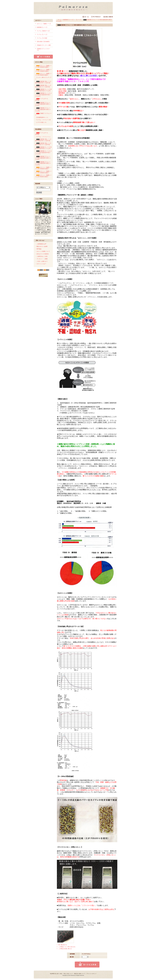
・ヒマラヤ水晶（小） (41, 122)
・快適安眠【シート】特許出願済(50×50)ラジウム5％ (43, 90)
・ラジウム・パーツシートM (43, 120)
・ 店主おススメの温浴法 (42, 254)
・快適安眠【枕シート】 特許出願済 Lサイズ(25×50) (43, 86)
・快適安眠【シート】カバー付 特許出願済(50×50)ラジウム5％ (43, 95)
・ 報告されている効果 (41, 246)
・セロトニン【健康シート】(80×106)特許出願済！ (43, 70)
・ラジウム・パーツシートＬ (43, 137)
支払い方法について (68, 974)
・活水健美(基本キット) (41, 117)
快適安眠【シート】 (42, 27)
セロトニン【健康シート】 (44, 24)
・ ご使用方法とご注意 (41, 256)
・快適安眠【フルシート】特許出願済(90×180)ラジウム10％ (43, 109)
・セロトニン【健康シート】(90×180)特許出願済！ (43, 66)
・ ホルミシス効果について (42, 251)
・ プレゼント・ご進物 (41, 259)
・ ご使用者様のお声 (41, 244)
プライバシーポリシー (91, 974)
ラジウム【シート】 (42, 34)
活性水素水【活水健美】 (43, 42)
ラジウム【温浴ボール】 (43, 31)
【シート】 (79, 20)
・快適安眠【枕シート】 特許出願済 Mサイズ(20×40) (43, 82)
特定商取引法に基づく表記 (56, 974)
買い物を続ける (63, 945)
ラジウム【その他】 (42, 38)
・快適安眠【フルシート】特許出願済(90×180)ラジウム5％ (43, 104)
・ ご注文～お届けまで (41, 261)
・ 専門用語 (38, 249)
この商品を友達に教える (65, 949)
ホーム (60, 20)
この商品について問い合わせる (67, 947)
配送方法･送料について (80, 974)
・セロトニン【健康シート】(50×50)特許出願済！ (43, 74)
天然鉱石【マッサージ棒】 (44, 45)
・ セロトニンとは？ (41, 264)
